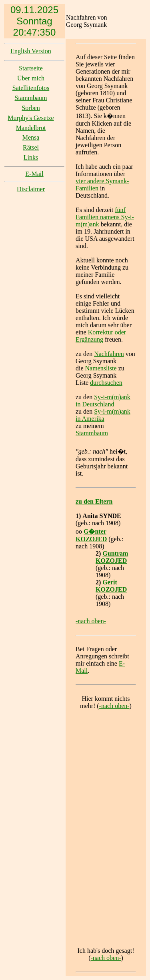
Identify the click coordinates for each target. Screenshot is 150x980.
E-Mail (34, 174)
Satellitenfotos (31, 88)
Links (31, 157)
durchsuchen (106, 383)
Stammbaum (31, 98)
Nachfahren (109, 354)
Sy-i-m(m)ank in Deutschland (103, 401)
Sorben (31, 108)
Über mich (31, 78)
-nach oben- (91, 621)
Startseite (31, 68)
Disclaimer (31, 189)
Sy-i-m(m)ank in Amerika (103, 415)
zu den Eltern (94, 501)
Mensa (31, 137)
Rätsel (31, 147)
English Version (31, 51)
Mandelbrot (31, 128)
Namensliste (101, 368)
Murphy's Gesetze (31, 118)
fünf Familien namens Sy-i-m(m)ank (105, 217)
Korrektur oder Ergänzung (101, 336)
